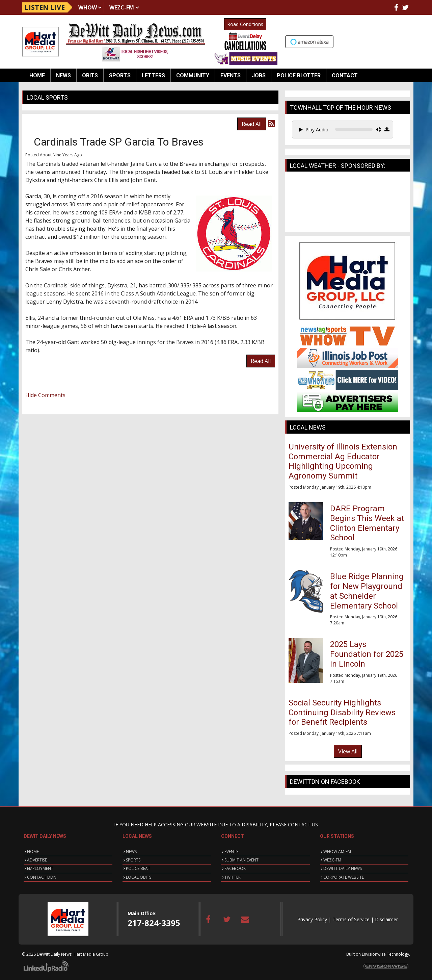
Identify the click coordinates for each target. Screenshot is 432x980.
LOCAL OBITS (139, 877)
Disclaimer (386, 919)
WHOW (88, 7)
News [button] (63, 75)
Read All (252, 124)
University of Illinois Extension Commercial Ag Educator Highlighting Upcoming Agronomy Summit (343, 461)
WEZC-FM (122, 7)
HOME (33, 852)
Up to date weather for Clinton (407, 41)
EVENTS (231, 852)
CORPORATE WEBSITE (344, 877)
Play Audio (314, 130)
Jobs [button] (259, 75)
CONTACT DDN (42, 877)
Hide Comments (45, 395)
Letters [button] (153, 75)
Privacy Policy (312, 919)
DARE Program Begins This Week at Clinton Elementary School (367, 523)
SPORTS (133, 860)
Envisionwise (374, 954)
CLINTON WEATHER (348, 204)
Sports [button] (120, 75)
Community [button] (193, 75)
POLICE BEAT (138, 868)
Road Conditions (245, 24)
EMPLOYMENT (40, 868)
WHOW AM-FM (337, 852)
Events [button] (231, 75)
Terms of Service (351, 919)
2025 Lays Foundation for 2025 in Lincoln (367, 654)
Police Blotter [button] (299, 75)
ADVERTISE (37, 860)
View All (348, 751)
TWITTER (233, 877)
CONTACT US (303, 824)
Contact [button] (345, 75)
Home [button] (37, 75)
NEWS (131, 852)
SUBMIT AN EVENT (241, 860)
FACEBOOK (235, 868)
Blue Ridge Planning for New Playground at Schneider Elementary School (367, 591)
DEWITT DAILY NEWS (343, 868)
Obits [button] (90, 75)
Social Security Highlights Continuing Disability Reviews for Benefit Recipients (342, 713)
